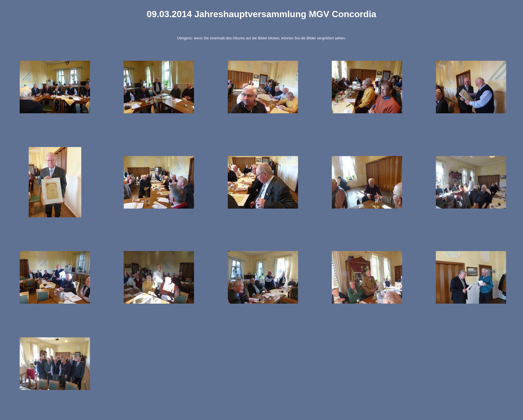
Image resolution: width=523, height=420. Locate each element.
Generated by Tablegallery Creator (261, 412)
